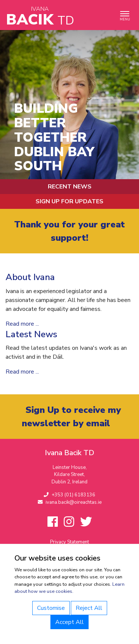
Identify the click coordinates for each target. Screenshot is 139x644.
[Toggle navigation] (125, 15)
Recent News (70, 187)
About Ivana (30, 277)
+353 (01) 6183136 (69, 495)
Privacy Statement (69, 542)
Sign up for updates (69, 201)
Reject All (89, 608)
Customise (51, 608)
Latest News (31, 334)
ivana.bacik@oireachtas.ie (70, 502)
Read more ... (22, 324)
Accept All (69, 622)
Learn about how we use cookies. (69, 588)
